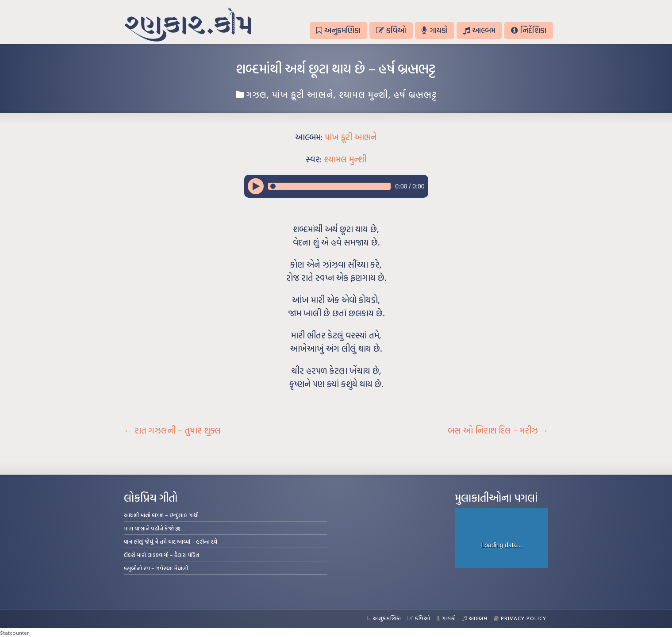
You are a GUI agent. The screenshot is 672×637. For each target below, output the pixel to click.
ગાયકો (434, 30)
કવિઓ (391, 30)
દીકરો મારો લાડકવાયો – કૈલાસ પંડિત (161, 555)
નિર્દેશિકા (528, 30)
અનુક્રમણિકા (338, 30)
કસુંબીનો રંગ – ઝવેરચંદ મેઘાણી (156, 568)
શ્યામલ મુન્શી (364, 94)
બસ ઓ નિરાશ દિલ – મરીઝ (498, 430)
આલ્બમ (479, 30)
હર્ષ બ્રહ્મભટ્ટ (415, 94)
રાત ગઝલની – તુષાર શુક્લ (172, 430)
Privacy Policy (520, 618)
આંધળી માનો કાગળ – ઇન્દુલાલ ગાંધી (161, 515)
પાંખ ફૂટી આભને (303, 94)
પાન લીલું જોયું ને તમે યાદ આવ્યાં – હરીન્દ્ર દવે (171, 541)
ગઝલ (257, 94)
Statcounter (14, 633)
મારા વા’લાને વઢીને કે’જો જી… (155, 528)
